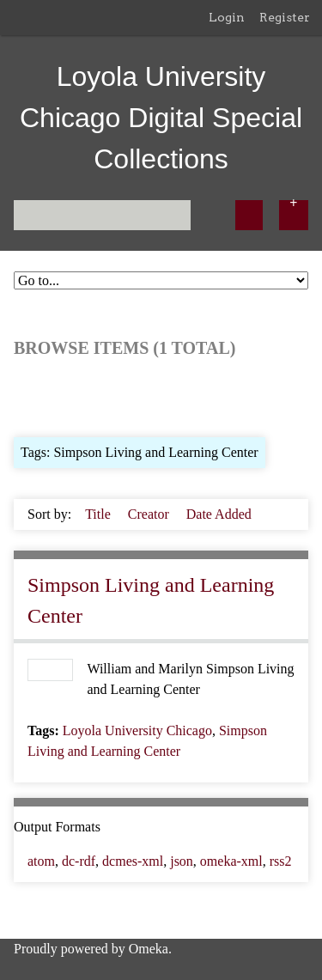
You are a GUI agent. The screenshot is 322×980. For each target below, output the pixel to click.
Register (285, 17)
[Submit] (249, 215)
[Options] (294, 215)
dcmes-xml (133, 861)
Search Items (222, 396)
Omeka (149, 949)
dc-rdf (79, 861)
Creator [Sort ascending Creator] (150, 514)
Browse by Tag (131, 396)
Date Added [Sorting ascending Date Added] (219, 514)
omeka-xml (231, 861)
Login (227, 17)
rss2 (281, 861)
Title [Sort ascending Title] (100, 514)
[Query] (102, 215)
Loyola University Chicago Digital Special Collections (161, 118)
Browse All (45, 396)
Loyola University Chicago (137, 730)
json (182, 861)
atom (41, 861)
